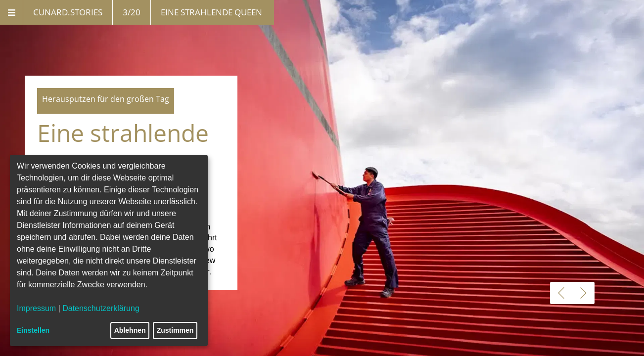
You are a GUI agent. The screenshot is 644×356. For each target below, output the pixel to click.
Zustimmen (175, 330)
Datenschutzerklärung (101, 308)
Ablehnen (130, 330)
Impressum (36, 308)
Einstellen (33, 330)
